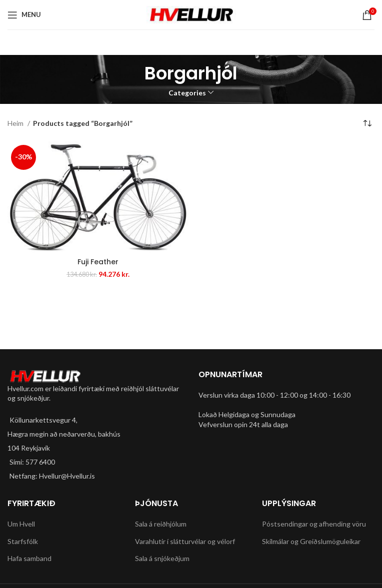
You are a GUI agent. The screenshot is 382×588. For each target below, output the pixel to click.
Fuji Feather (98, 262)
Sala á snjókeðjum (162, 558)
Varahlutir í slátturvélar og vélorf (185, 541)
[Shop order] (367, 124)
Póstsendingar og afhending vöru (314, 524)
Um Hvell (21, 524)
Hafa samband (29, 558)
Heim (16, 123)
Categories (187, 93)
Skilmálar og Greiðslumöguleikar (311, 541)
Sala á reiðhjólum (161, 524)
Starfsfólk (23, 541)
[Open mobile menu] (24, 15)
